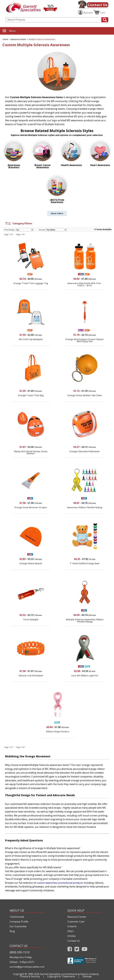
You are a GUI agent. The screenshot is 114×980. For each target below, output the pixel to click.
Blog (12, 931)
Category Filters (19, 223)
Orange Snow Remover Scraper (31, 507)
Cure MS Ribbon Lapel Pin (85, 675)
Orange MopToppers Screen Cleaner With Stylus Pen (85, 340)
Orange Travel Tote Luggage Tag (31, 283)
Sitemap (87, 976)
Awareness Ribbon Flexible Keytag (85, 507)
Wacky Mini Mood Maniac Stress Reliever (31, 452)
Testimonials (17, 917)
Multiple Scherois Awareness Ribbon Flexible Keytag (85, 620)
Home (5, 39)
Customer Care (76, 922)
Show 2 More (57, 213)
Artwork (72, 926)
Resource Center (77, 917)
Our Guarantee (18, 926)
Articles (72, 936)
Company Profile (19, 922)
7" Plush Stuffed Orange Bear (85, 563)
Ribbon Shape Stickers (58, 732)
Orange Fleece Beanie (31, 563)
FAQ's (71, 931)
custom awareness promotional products (60, 883)
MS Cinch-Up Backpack (31, 339)
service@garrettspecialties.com (27, 967)
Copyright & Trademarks (61, 976)
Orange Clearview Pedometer (85, 451)
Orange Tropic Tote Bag (31, 395)
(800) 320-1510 (20, 952)
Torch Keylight (31, 619)
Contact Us (98, 5)
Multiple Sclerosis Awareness (42, 39)
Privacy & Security (30, 976)
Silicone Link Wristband (31, 675)
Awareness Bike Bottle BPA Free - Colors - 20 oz (85, 284)
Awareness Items (18, 39)
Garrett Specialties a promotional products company (69, 974)
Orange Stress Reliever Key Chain (85, 395)
